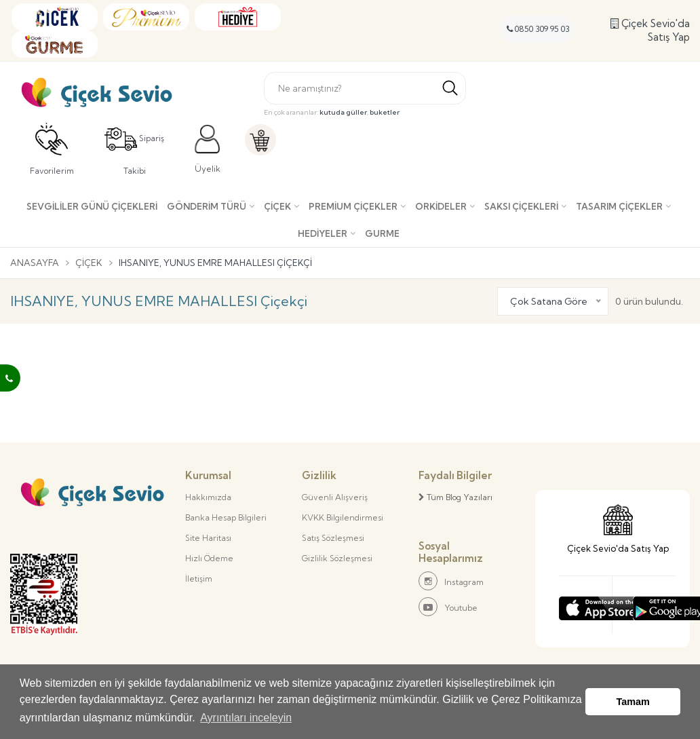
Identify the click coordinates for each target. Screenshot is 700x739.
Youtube (448, 607)
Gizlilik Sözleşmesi (337, 558)
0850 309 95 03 (538, 29)
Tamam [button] (633, 702)
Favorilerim (52, 149)
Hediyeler (323, 233)
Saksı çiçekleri (521, 206)
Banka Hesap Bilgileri (226, 517)
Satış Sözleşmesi (333, 538)
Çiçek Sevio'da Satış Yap (650, 30)
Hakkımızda (208, 497)
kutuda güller (343, 112)
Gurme (382, 233)
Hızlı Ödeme (209, 558)
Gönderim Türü (207, 206)
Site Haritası (208, 538)
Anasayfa (35, 263)
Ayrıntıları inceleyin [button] (246, 718)
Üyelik (208, 149)
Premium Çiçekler (353, 206)
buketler (385, 112)
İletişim (199, 579)
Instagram (451, 581)
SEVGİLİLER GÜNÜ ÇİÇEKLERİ (92, 206)
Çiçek (277, 206)
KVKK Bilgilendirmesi (343, 517)
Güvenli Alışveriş (335, 497)
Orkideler (441, 206)
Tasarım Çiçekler (619, 206)
